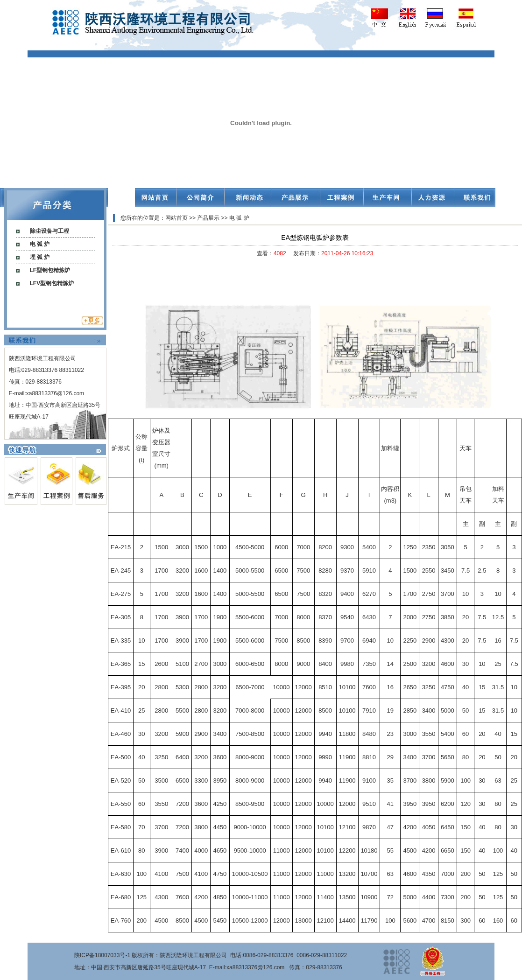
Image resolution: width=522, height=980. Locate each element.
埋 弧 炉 (40, 257)
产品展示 (208, 218)
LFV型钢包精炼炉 (52, 283)
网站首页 (176, 218)
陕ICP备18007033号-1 (102, 955)
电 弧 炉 (40, 244)
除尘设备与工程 (49, 231)
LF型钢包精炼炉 (50, 270)
